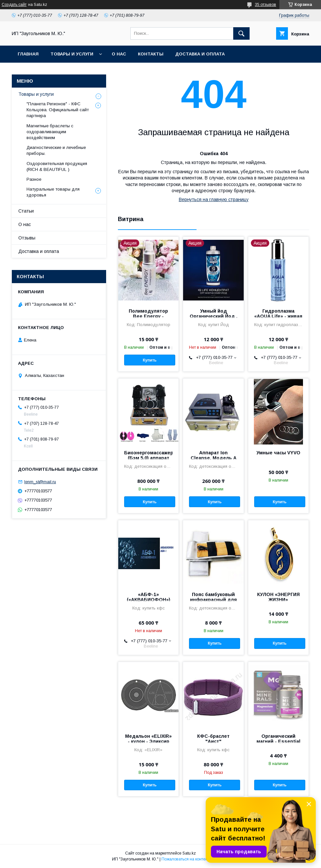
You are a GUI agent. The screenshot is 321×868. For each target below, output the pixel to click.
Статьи (26, 211)
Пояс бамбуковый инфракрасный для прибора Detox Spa (213, 600)
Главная (28, 54)
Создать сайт (14, 5)
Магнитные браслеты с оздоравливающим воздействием (50, 132)
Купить (150, 360)
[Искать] (241, 33)
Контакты (151, 54)
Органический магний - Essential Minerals (278, 741)
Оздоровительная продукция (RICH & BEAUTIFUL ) (57, 166)
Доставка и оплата (200, 54)
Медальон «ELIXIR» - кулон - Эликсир (148, 739)
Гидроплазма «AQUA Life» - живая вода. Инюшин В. (278, 316)
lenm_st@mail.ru (40, 482)
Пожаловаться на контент (185, 859)
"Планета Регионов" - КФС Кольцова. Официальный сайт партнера (58, 110)
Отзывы (27, 238)
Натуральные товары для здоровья (53, 192)
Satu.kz (189, 853)
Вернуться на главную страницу (214, 199)
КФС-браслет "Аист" (213, 739)
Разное (34, 179)
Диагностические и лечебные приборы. (56, 150)
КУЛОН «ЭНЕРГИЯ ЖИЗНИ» (278, 597)
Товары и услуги (72, 54)
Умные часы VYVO (278, 453)
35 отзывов (265, 5)
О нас (119, 54)
